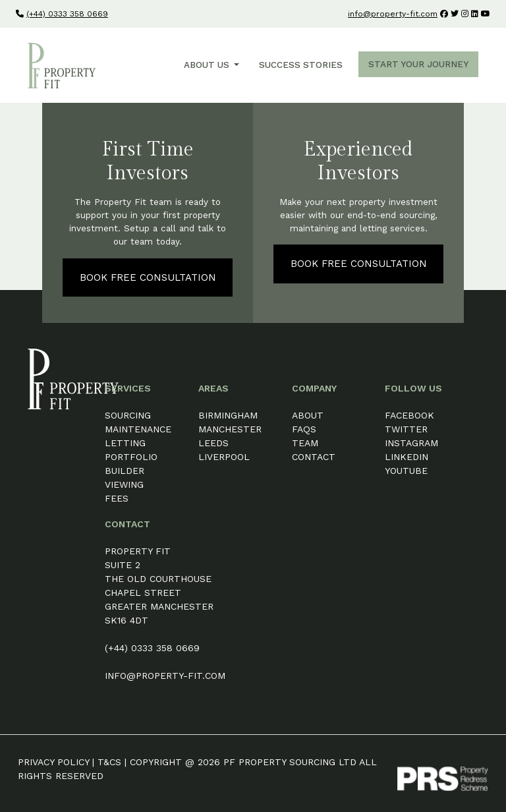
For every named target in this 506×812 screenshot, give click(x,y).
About (308, 415)
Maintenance (138, 429)
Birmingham (228, 415)
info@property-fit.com (393, 14)
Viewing (124, 484)
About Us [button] (208, 65)
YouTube (406, 471)
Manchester (230, 429)
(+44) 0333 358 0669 (67, 14)
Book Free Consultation (148, 277)
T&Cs (109, 762)
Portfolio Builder (131, 464)
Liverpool (224, 457)
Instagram (411, 443)
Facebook (409, 415)
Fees (117, 498)
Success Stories (301, 65)
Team (305, 443)
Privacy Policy (53, 762)
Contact (314, 457)
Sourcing (128, 415)
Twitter (406, 429)
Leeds (213, 443)
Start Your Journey (418, 64)
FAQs (304, 429)
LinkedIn (407, 457)
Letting (125, 443)
